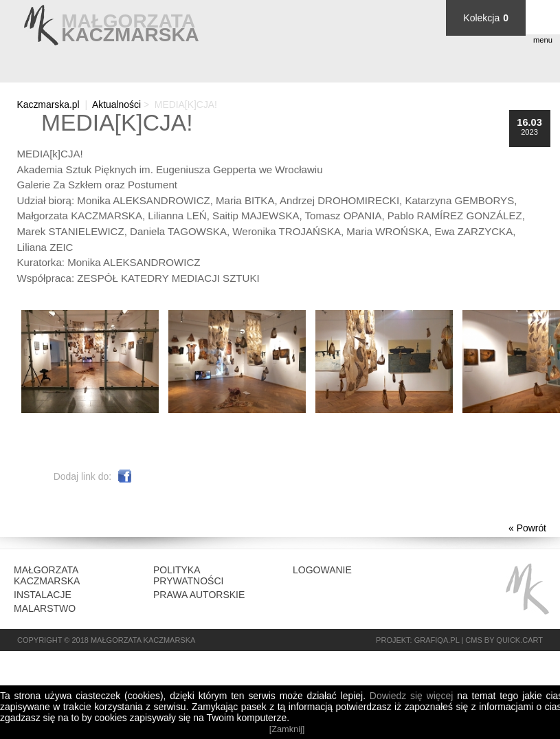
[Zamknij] (287, 729)
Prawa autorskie (199, 595)
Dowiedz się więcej (411, 696)
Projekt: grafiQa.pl (417, 640)
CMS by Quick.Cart (504, 640)
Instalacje (43, 595)
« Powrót (527, 528)
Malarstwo (45, 608)
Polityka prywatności (188, 575)
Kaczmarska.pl (48, 104)
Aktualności (116, 104)
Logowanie (322, 570)
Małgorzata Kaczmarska (47, 575)
